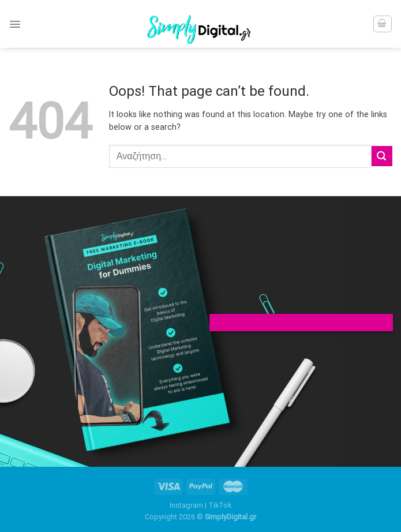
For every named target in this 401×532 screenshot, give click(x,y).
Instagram (186, 505)
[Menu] (15, 24)
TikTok (220, 505)
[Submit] (382, 156)
